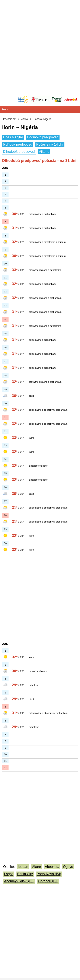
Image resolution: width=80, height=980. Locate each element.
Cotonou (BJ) (48, 881)
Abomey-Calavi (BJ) (19, 881)
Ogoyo (68, 867)
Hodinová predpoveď (43, 137)
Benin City (25, 874)
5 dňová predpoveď (18, 144)
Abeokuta (52, 867)
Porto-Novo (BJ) (49, 874)
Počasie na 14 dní (50, 144)
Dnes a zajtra (13, 137)
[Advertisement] (40, 40)
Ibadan (23, 867)
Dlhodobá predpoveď (19, 152)
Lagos (9, 874)
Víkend (44, 152)
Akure (36, 867)
